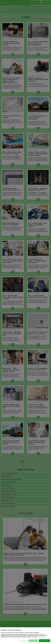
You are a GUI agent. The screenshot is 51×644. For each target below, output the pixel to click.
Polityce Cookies (41, 637)
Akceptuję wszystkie (44, 641)
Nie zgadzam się (33, 641)
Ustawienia (24, 641)
